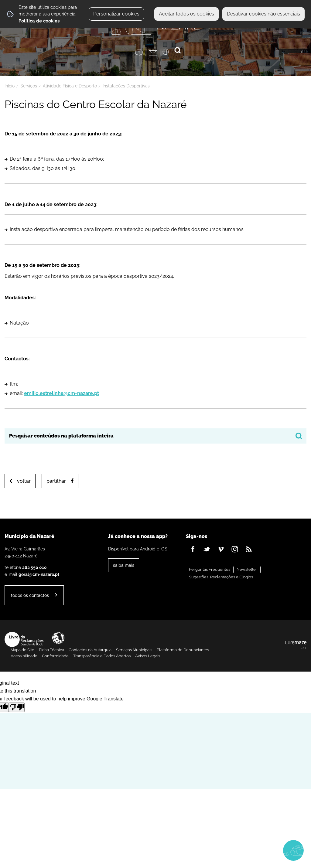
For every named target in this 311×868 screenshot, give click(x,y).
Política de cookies (39, 21)
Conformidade (55, 656)
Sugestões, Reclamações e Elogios (221, 577)
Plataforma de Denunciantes (183, 650)
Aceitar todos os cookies (186, 14)
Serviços (29, 86)
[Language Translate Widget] (169, 54)
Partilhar (56, 481)
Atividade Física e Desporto (70, 86)
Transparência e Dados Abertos (102, 656)
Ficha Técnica (51, 650)
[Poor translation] (17, 707)
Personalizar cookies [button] (116, 14)
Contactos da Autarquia (90, 650)
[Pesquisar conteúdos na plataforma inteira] (299, 436)
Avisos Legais (148, 656)
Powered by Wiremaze (296, 645)
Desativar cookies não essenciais (263, 14)
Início (10, 86)
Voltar (24, 481)
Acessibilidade (58, 638)
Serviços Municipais (134, 650)
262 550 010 (34, 567)
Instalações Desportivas (126, 86)
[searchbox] (155, 436)
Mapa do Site (22, 650)
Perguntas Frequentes (210, 569)
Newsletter (247, 569)
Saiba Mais (124, 565)
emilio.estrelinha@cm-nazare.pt (62, 393)
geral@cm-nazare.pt (39, 574)
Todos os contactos (30, 595)
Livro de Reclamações (24, 639)
